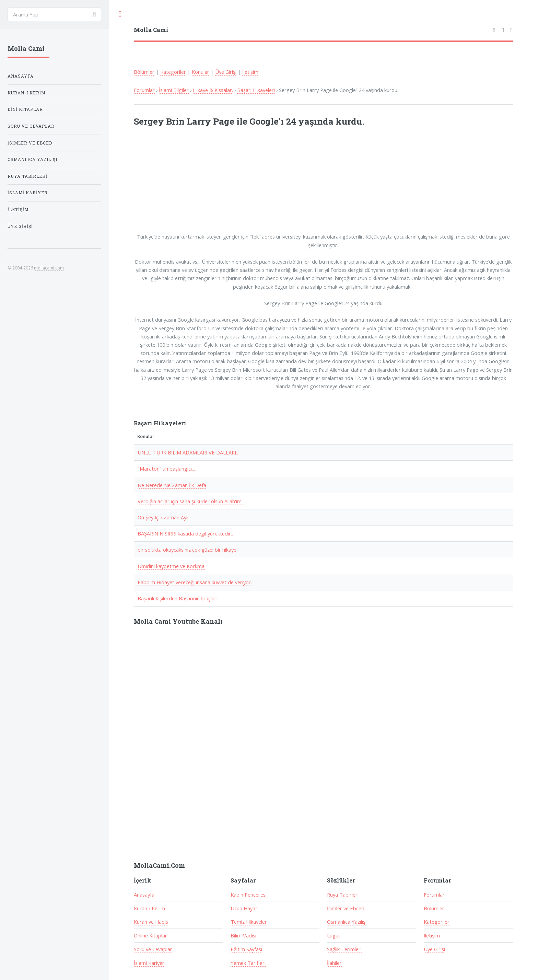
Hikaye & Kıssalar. (213, 90)
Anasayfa (144, 895)
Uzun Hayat (244, 908)
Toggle (120, 14)
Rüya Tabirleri (343, 895)
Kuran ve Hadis (151, 922)
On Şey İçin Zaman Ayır (163, 517)
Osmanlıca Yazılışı (347, 922)
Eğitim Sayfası (246, 949)
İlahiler (334, 963)
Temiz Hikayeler (249, 922)
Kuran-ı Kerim (149, 908)
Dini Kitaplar (25, 109)
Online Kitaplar (150, 935)
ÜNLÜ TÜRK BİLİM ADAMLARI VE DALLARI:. (188, 452)
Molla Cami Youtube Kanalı (178, 621)
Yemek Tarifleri (248, 963)
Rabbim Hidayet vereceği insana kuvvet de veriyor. (195, 582)
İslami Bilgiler (174, 90)
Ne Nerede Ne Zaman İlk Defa (172, 485)
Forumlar (144, 90)
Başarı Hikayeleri (256, 90)
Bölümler (144, 72)
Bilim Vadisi (243, 935)
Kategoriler (173, 72)
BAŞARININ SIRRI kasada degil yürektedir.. (185, 533)
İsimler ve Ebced (346, 908)
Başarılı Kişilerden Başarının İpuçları (178, 598)
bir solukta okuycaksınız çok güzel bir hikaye (187, 550)
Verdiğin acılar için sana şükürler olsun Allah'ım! (190, 501)
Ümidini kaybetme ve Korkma (171, 566)
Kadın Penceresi (249, 895)
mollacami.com (49, 268)
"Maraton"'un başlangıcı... (166, 469)
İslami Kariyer (149, 963)
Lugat (334, 935)
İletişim (250, 72)
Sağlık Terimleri (344, 949)
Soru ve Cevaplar (153, 949)
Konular (201, 72)
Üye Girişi (226, 72)
